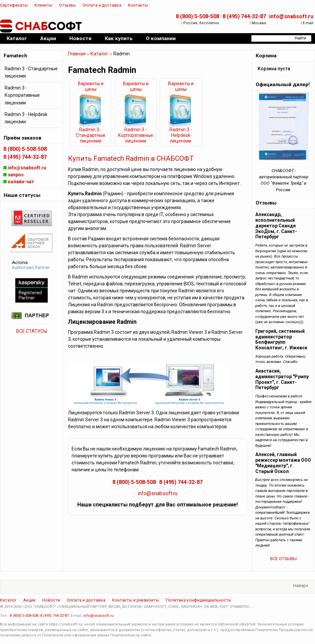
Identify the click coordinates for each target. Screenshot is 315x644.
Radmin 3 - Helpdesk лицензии (181, 135)
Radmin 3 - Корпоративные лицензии (136, 135)
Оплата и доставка (102, 5)
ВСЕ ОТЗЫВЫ (283, 559)
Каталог (99, 54)
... (252, 607)
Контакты (138, 5)
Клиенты (43, 5)
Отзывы (67, 5)
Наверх (301, 585)
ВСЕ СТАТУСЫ (32, 331)
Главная (77, 54)
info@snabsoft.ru (291, 16)
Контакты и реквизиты (136, 600)
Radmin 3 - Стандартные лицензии (91, 135)
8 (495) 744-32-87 (244, 16)
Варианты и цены (91, 86)
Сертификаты (14, 5)
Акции (29, 600)
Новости (51, 600)
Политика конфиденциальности (198, 600)
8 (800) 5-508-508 (197, 16)
